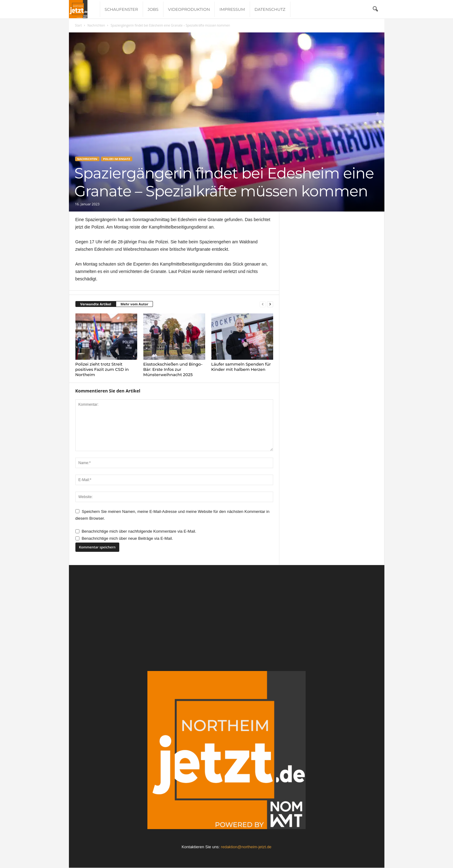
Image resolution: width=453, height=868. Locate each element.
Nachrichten (96, 25)
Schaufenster (121, 9)
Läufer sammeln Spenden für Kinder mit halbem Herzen (241, 367)
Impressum (232, 9)
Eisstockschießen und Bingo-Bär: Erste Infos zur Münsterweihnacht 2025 (173, 369)
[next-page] (270, 304)
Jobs (153, 9)
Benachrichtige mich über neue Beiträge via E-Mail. (127, 538)
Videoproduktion (189, 9)
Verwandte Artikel (96, 304)
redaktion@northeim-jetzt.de (246, 847)
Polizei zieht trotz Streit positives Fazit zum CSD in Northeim (102, 369)
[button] (375, 9)
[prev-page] (263, 304)
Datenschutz (270, 9)
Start (78, 25)
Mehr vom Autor (134, 304)
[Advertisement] (227, 624)
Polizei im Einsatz (117, 159)
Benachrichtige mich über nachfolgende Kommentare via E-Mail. (139, 531)
